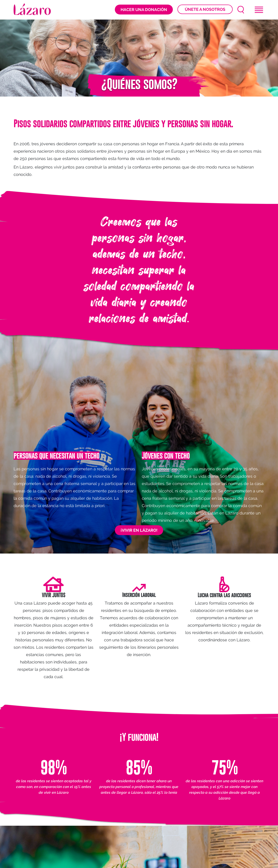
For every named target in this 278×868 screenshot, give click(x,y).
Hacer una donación (144, 10)
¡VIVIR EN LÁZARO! (139, 530)
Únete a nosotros (205, 9)
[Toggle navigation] (259, 10)
